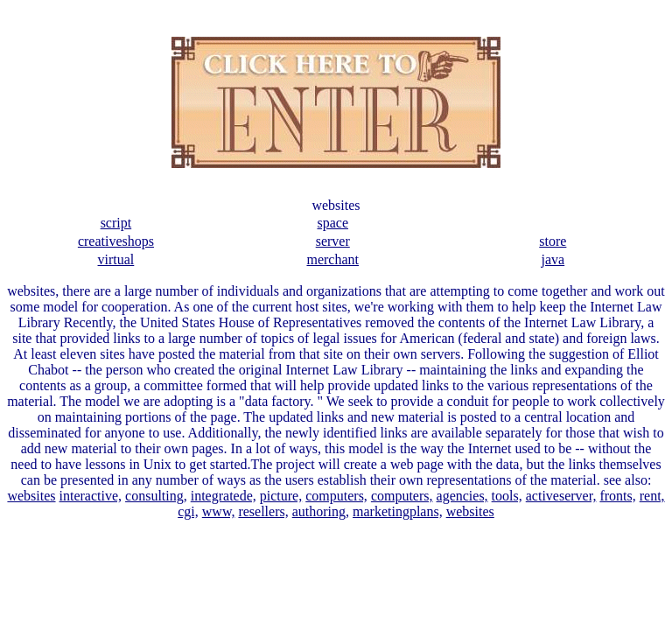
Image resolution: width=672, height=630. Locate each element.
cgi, (188, 511)
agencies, (462, 496)
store (553, 241)
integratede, (224, 496)
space (332, 223)
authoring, (321, 511)
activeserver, (561, 496)
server (333, 241)
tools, (507, 496)
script (116, 223)
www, (219, 511)
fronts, (617, 496)
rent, (652, 496)
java (553, 259)
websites (31, 496)
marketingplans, (398, 511)
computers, (336, 496)
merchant (332, 259)
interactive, (91, 496)
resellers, (263, 511)
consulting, (156, 496)
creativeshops (116, 241)
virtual (116, 259)
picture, (281, 496)
